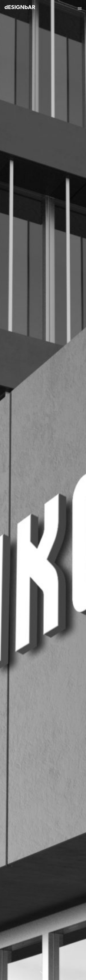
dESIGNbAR (20, 8)
